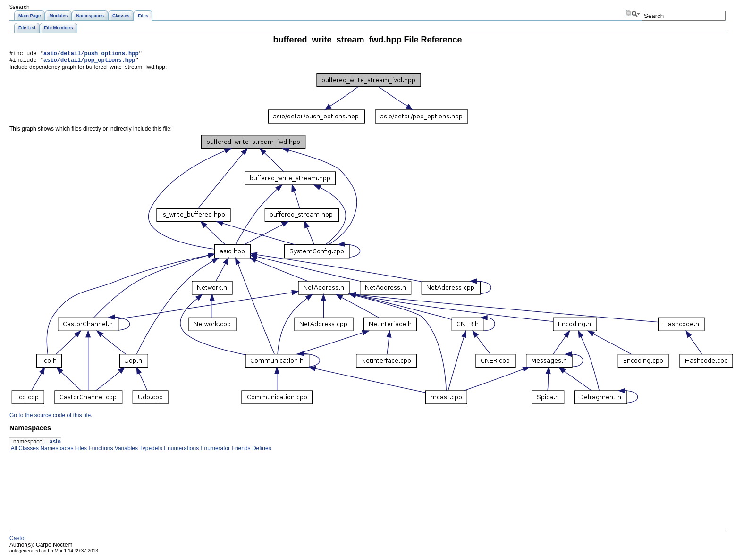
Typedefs (150, 451)
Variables (125, 451)
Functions (100, 451)
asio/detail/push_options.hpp (91, 54)
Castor (18, 541)
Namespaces (56, 451)
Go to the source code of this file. (51, 418)
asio (55, 444)
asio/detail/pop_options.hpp (89, 63)
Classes (28, 451)
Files (80, 451)
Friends (240, 451)
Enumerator (214, 451)
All (13, 451)
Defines (261, 451)
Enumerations (181, 451)
